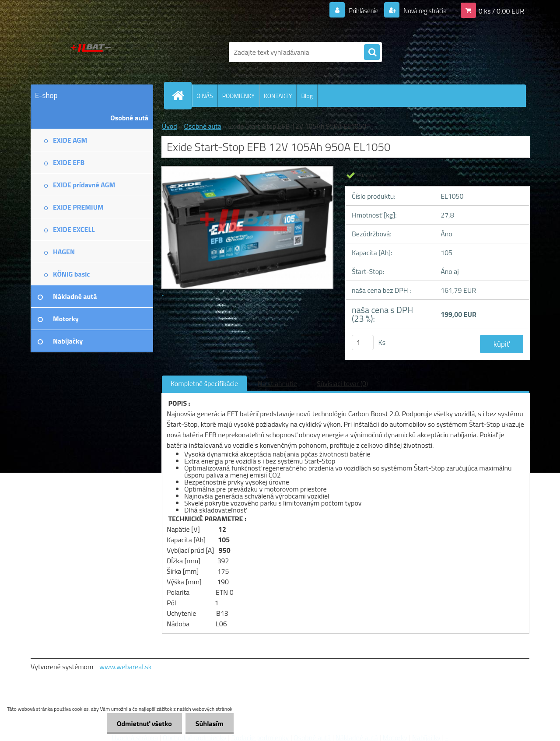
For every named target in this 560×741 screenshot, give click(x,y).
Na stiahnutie (277, 383)
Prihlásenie (358, 11)
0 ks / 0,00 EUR (501, 11)
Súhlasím (209, 723)
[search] (372, 53)
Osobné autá (202, 126)
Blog (307, 96)
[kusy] (363, 342)
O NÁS (205, 96)
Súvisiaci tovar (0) (342, 383)
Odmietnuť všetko (142, 723)
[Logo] (91, 52)
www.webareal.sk (126, 667)
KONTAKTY (278, 96)
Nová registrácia (422, 11)
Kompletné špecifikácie (204, 383)
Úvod (170, 126)
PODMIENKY (238, 96)
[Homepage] (182, 95)
